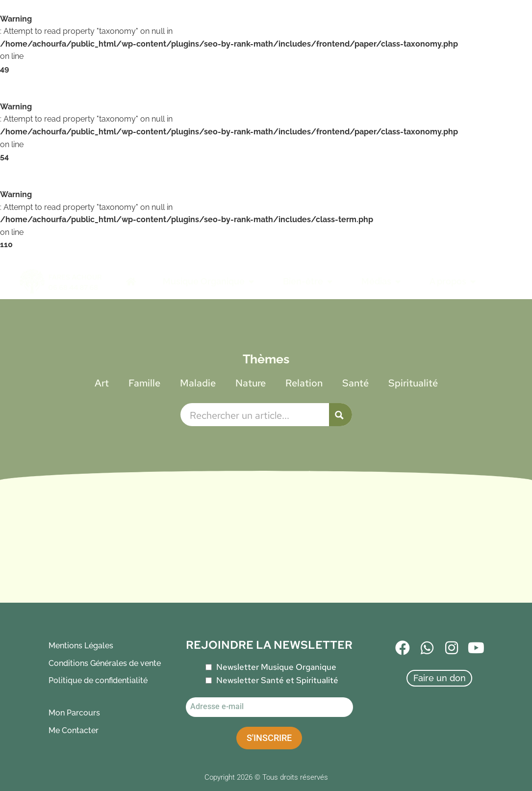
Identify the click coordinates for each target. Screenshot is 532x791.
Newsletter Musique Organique (276, 667)
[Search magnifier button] (341, 415)
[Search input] (257, 415)
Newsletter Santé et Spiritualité (277, 680)
